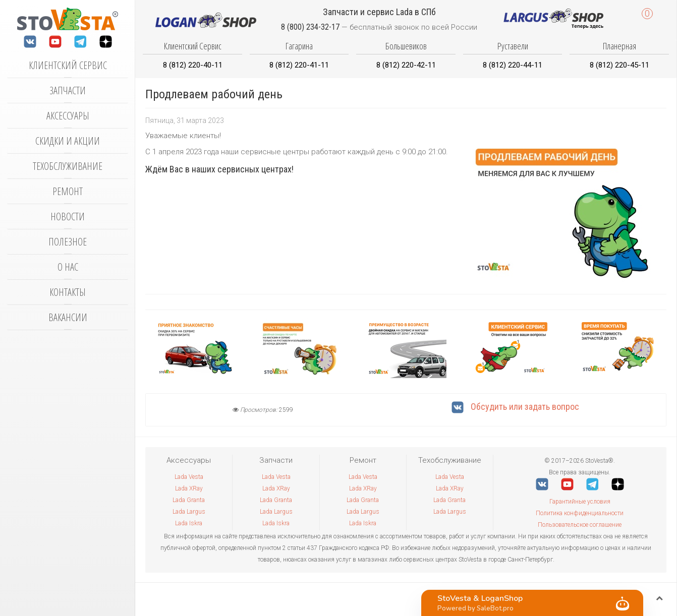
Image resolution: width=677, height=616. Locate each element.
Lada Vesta (189, 477)
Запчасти (68, 90)
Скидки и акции (68, 141)
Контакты (68, 292)
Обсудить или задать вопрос (515, 407)
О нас (68, 267)
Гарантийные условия (580, 502)
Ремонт (68, 191)
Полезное (68, 242)
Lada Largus (189, 512)
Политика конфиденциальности (580, 513)
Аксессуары (68, 116)
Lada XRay (189, 488)
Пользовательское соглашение (580, 525)
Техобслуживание (68, 166)
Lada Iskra (189, 523)
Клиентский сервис (68, 65)
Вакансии (68, 317)
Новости (68, 217)
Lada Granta (189, 500)
